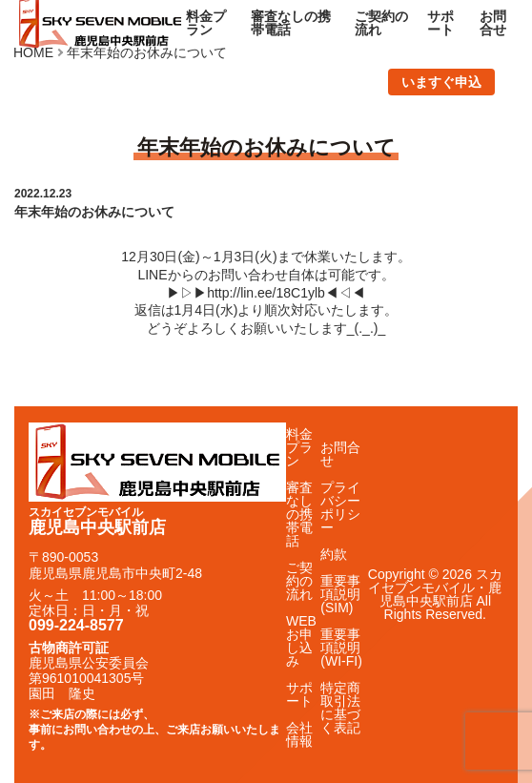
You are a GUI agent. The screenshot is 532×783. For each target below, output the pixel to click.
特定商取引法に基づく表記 (340, 708)
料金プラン (206, 23)
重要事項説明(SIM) (340, 594)
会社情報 (299, 734)
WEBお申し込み (301, 641)
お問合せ (493, 23)
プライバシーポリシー (340, 507)
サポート (440, 23)
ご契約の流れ (381, 23)
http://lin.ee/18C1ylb (266, 293)
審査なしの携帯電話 (291, 23)
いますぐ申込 (441, 82)
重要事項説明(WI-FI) (341, 648)
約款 (334, 554)
